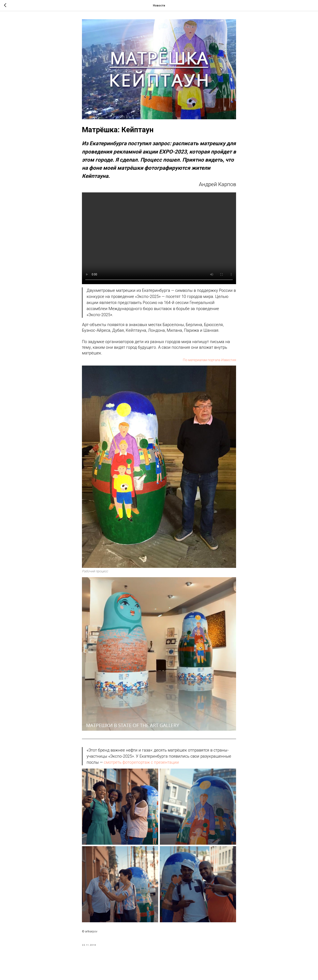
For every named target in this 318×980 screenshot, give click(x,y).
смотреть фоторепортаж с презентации (141, 762)
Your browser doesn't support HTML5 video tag (159, 238)
